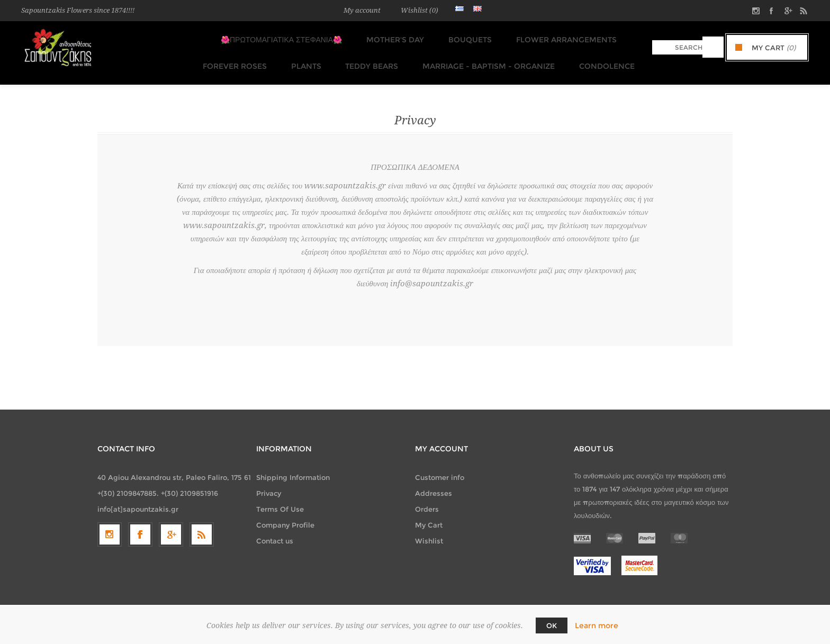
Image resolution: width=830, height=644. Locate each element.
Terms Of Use (280, 498)
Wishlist (429, 530)
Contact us (275, 530)
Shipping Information (293, 467)
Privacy (269, 483)
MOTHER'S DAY (393, 38)
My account (362, 10)
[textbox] (677, 47)
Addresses (434, 483)
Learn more (597, 625)
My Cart (429, 514)
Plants (306, 58)
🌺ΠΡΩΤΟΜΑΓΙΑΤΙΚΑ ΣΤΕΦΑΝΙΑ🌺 (282, 38)
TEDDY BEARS (368, 58)
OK (552, 625)
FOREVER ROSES (237, 58)
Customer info (440, 467)
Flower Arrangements (558, 38)
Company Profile (285, 514)
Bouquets (465, 38)
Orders (427, 498)
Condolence (597, 58)
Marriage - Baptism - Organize (482, 58)
